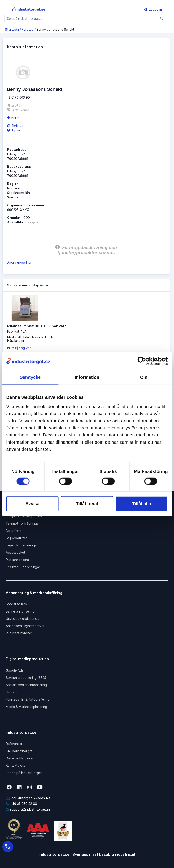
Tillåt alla (142, 504)
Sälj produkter (16, 538)
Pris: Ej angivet (19, 348)
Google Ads (15, 670)
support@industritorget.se (28, 809)
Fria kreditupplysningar (23, 567)
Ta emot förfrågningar (23, 523)
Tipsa (13, 130)
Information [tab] (87, 377)
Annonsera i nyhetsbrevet (25, 626)
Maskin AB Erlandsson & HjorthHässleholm (30, 339)
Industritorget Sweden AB (28, 798)
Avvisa (32, 504)
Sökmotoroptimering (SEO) (26, 678)
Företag (28, 29)
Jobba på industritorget (24, 773)
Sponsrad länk (16, 604)
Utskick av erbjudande (22, 619)
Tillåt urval (87, 504)
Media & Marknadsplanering (26, 707)
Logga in (153, 9)
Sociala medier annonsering (26, 685)
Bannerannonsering (20, 611)
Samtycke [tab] (30, 377)
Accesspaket (15, 552)
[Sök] (162, 19)
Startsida (12, 29)
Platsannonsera (17, 560)
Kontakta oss (16, 765)
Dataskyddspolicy (19, 758)
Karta (13, 118)
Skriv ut (15, 126)
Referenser (14, 744)
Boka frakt (14, 531)
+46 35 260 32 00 (21, 804)
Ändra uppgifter (19, 262)
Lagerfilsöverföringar (22, 545)
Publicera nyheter (19, 633)
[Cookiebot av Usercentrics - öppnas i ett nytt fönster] (148, 361)
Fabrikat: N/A (17, 331)
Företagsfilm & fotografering (28, 699)
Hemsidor (13, 692)
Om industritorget (19, 751)
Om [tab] (144, 377)
